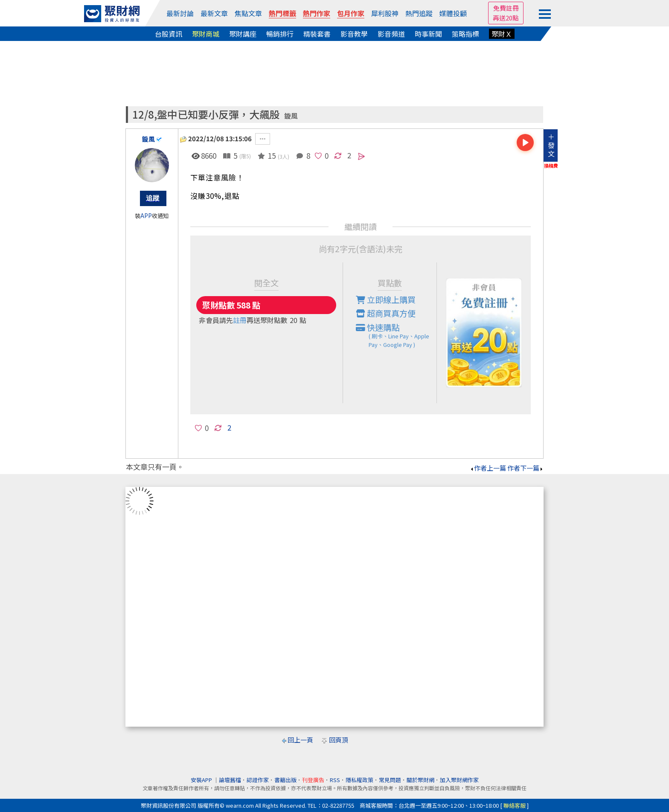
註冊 (240, 320)
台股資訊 (169, 34)
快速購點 (396, 335)
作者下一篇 (525, 468)
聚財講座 (243, 34)
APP (146, 216)
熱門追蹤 (419, 13)
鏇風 (291, 116)
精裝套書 (317, 34)
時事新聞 (428, 34)
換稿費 (551, 166)
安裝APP (202, 780)
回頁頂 (339, 740)
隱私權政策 (359, 780)
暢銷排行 (280, 34)
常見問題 (390, 780)
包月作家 (351, 13)
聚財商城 (206, 34)
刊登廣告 (313, 780)
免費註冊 (506, 8)
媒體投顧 (453, 13)
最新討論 (180, 13)
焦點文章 (248, 13)
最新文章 (214, 13)
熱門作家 (317, 13)
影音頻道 (391, 34)
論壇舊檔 (230, 780)
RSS (335, 780)
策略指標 (465, 34)
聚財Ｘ (502, 34)
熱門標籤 (282, 13)
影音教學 (354, 34)
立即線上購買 (386, 300)
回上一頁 (300, 740)
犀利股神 (385, 13)
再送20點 (506, 18)
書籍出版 (285, 780)
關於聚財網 (420, 780)
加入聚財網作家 (459, 780)
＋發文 (551, 145)
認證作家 (258, 780)
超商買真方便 (386, 313)
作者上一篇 (488, 468)
